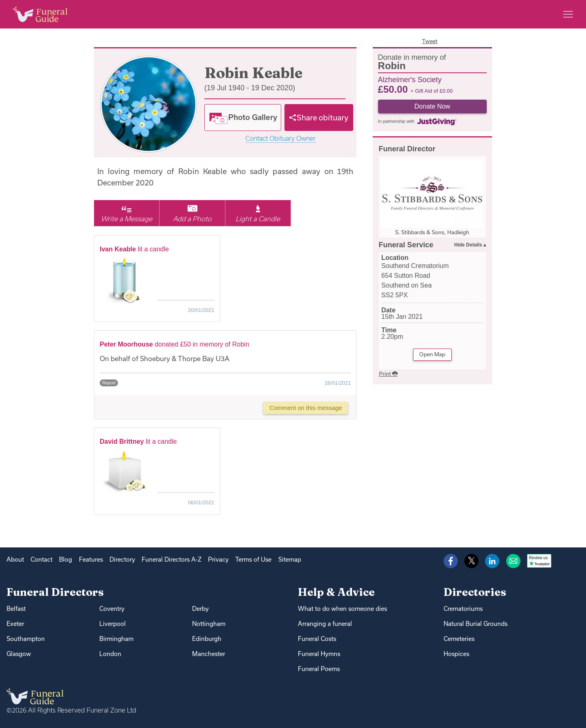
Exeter (15, 624)
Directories (475, 592)
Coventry (112, 609)
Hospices (456, 654)
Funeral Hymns (319, 654)
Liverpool (113, 624)
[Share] (319, 118)
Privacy (218, 559)
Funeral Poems (319, 669)
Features (91, 559)
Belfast (16, 609)
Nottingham (209, 624)
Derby (200, 609)
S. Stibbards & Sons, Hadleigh (432, 232)
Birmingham (116, 639)
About (15, 559)
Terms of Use (253, 559)
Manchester (209, 654)
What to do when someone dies (342, 609)
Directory (122, 559)
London (110, 654)
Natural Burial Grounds (476, 624)
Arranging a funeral (325, 624)
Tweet (430, 41)
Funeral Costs (317, 639)
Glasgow (19, 654)
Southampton (26, 639)
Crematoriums (463, 609)
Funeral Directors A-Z (172, 559)
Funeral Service (406, 245)
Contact (42, 559)
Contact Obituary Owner (281, 138)
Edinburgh (207, 639)
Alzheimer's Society (410, 79)
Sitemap (290, 559)
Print (388, 374)
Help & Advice (336, 592)
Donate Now (432, 106)
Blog (66, 559)
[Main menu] (568, 14)
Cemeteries (459, 639)
